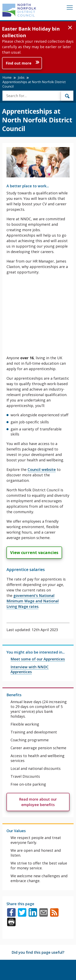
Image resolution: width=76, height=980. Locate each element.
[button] (70, 28)
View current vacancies (34, 553)
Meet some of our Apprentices (38, 659)
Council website (42, 469)
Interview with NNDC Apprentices (30, 669)
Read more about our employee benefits (38, 802)
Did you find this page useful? (38, 952)
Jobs (21, 77)
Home (7, 77)
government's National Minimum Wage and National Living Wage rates (33, 601)
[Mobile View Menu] (70, 8)
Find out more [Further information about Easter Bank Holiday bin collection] (19, 63)
